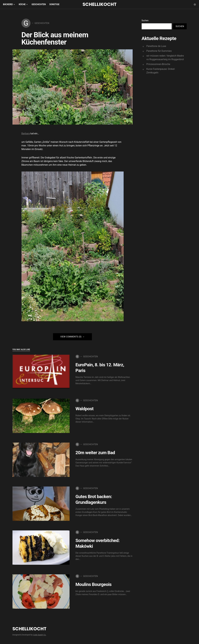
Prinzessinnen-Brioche (158, 64)
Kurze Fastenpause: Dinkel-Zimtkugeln (161, 71)
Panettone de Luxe (156, 46)
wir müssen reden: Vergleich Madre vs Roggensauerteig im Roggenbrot (165, 58)
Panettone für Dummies (159, 51)
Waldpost (85, 409)
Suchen (145, 20)
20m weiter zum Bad (95, 453)
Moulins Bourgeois (94, 585)
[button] (195, 5)
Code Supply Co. (40, 635)
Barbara (26, 134)
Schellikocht (100, 4)
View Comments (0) (71, 337)
